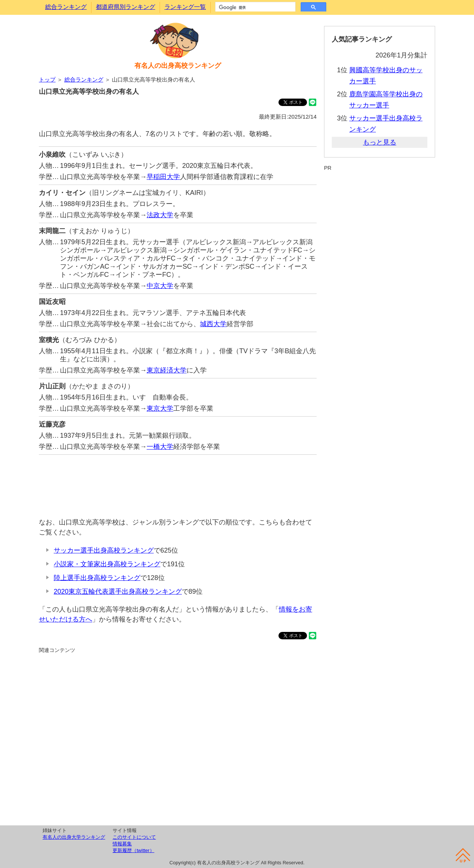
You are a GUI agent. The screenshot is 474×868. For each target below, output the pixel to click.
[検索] (255, 7)
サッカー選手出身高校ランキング (104, 550)
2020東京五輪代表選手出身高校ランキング (118, 592)
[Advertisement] (178, 482)
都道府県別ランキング (126, 7)
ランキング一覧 (185, 7)
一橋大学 (160, 447)
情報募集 (122, 844)
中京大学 (160, 286)
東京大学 (160, 408)
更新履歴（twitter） (133, 850)
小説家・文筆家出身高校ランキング (107, 564)
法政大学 (160, 215)
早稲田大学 (163, 177)
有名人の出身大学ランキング (74, 837)
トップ (47, 79)
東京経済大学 (167, 370)
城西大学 (213, 324)
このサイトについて (134, 837)
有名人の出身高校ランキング (178, 66)
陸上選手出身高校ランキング (97, 578)
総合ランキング (66, 7)
